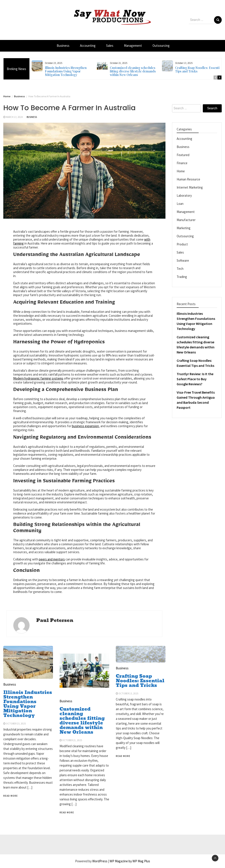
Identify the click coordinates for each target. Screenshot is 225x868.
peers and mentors (52, 559)
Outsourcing (161, 46)
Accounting (88, 46)
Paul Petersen (55, 620)
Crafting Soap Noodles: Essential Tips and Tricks (199, 69)
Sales (110, 46)
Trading (182, 277)
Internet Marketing (190, 187)
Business (63, 46)
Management (133, 46)
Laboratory (184, 195)
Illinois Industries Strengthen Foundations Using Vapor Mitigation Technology (66, 71)
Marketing (184, 228)
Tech (180, 269)
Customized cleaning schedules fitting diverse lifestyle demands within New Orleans (133, 71)
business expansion (85, 426)
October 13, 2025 (128, 693)
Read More (11, 796)
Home (181, 171)
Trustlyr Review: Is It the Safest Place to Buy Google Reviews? (195, 379)
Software (183, 260)
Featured (183, 155)
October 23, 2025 (16, 724)
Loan (180, 204)
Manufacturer (186, 220)
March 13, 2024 (14, 117)
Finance (182, 163)
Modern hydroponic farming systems (38, 378)
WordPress (100, 861)
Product (182, 244)
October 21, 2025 (72, 740)
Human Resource (188, 179)
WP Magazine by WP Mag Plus (130, 861)
